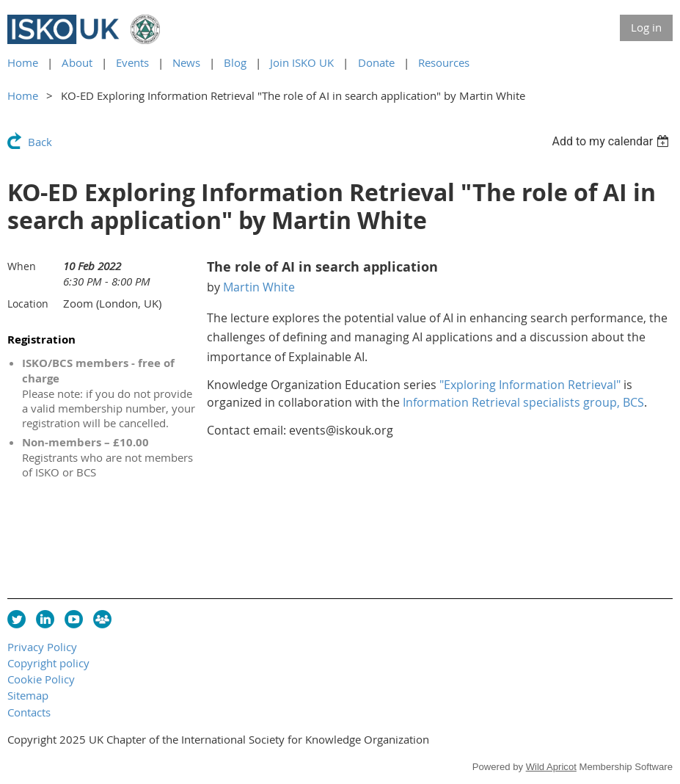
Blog (235, 62)
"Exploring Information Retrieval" (530, 385)
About (77, 62)
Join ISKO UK (302, 62)
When (22, 266)
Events (132, 62)
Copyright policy (48, 663)
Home (23, 62)
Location (28, 304)
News (186, 62)
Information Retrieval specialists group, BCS (523, 402)
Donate (376, 62)
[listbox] (612, 141)
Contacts (29, 712)
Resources (444, 62)
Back (40, 142)
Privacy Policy (42, 647)
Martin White (259, 287)
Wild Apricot (551, 767)
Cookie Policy (41, 679)
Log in (646, 27)
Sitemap (28, 695)
